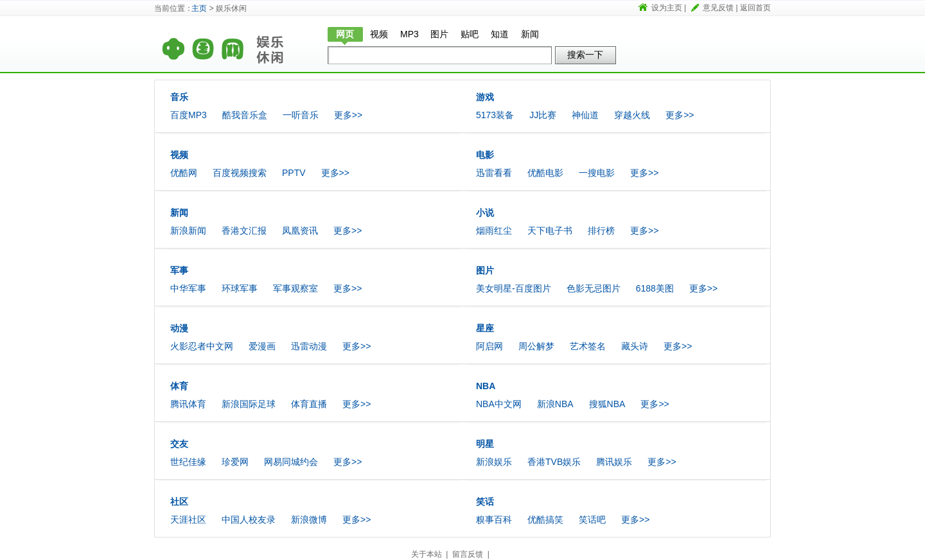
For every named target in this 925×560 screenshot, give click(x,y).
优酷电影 (545, 173)
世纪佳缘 (188, 462)
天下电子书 (550, 231)
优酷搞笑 (545, 520)
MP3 (410, 34)
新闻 (530, 34)
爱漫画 (262, 346)
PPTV (294, 173)
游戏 (485, 97)
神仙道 (585, 115)
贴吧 (470, 34)
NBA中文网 (499, 404)
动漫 (179, 328)
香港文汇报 (244, 231)
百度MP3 (189, 115)
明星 (485, 444)
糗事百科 (494, 520)
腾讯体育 (188, 404)
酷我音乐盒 (245, 115)
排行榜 (601, 231)
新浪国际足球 (249, 404)
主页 (199, 8)
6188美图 (655, 288)
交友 (179, 444)
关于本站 (427, 554)
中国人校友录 (249, 520)
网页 (345, 34)
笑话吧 (592, 520)
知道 (500, 34)
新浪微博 (309, 520)
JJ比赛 (543, 115)
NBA (486, 386)
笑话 (485, 502)
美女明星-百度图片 (514, 288)
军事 (179, 270)
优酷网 (184, 173)
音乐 (179, 97)
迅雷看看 (494, 173)
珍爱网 (235, 462)
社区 (179, 502)
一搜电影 (597, 173)
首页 (202, 43)
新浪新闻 (188, 231)
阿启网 (489, 346)
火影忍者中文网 (202, 346)
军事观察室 (295, 288)
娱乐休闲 (283, 43)
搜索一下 (585, 55)
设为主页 (667, 8)
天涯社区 (188, 520)
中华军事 (188, 288)
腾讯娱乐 (614, 462)
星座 (485, 328)
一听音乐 (301, 115)
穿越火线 (632, 115)
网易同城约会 (291, 462)
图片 (439, 34)
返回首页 (755, 8)
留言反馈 (468, 554)
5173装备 (495, 115)
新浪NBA (555, 404)
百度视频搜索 (240, 173)
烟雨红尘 (494, 231)
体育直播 (309, 404)
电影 (485, 155)
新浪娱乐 (494, 462)
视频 (379, 34)
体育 (179, 386)
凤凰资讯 (300, 231)
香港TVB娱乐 (554, 462)
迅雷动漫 (309, 346)
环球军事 (240, 288)
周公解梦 (536, 346)
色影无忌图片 (594, 288)
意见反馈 (718, 8)
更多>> (348, 115)
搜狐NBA (607, 404)
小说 (485, 213)
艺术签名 (588, 346)
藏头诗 (635, 346)
